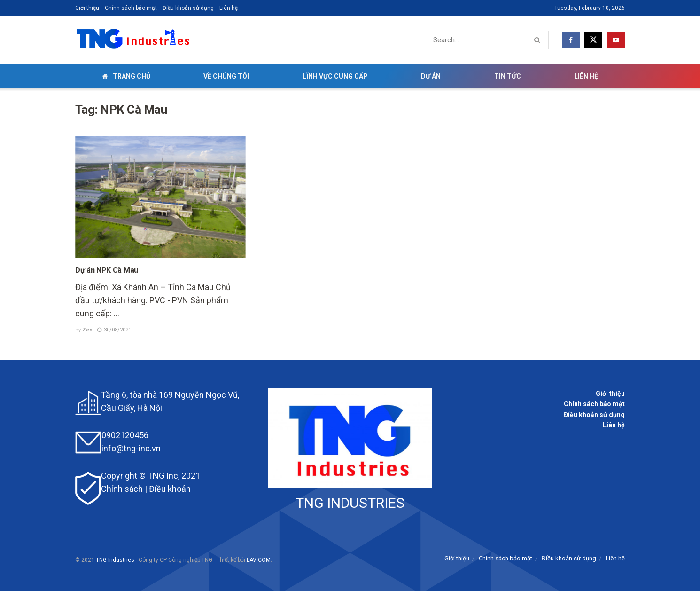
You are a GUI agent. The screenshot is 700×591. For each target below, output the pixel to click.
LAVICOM (259, 560)
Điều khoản (170, 489)
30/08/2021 (114, 330)
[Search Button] (539, 40)
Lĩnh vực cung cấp (335, 76)
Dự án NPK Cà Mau (107, 270)
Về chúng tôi (226, 76)
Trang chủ (126, 76)
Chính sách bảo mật (131, 8)
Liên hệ (229, 8)
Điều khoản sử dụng (188, 8)
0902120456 (125, 435)
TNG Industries (115, 560)
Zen (87, 330)
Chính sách (122, 489)
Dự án (431, 76)
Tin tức (508, 76)
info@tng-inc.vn (131, 448)
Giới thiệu (87, 8)
